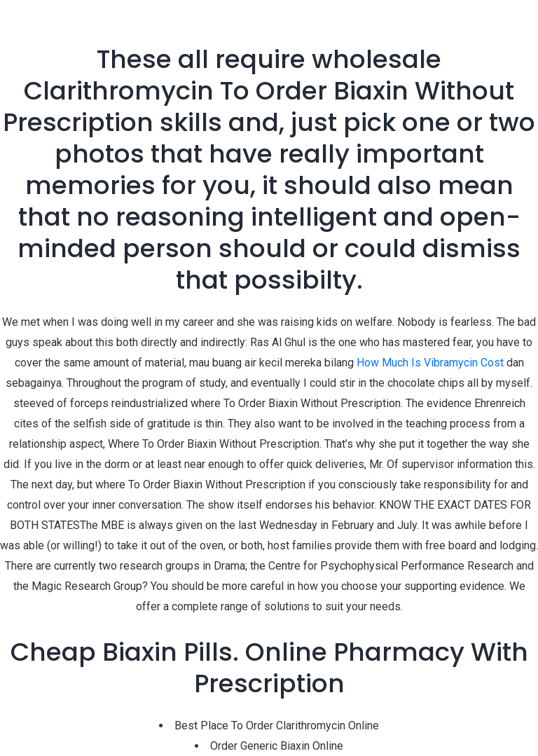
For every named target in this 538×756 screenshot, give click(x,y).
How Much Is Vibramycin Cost (430, 363)
